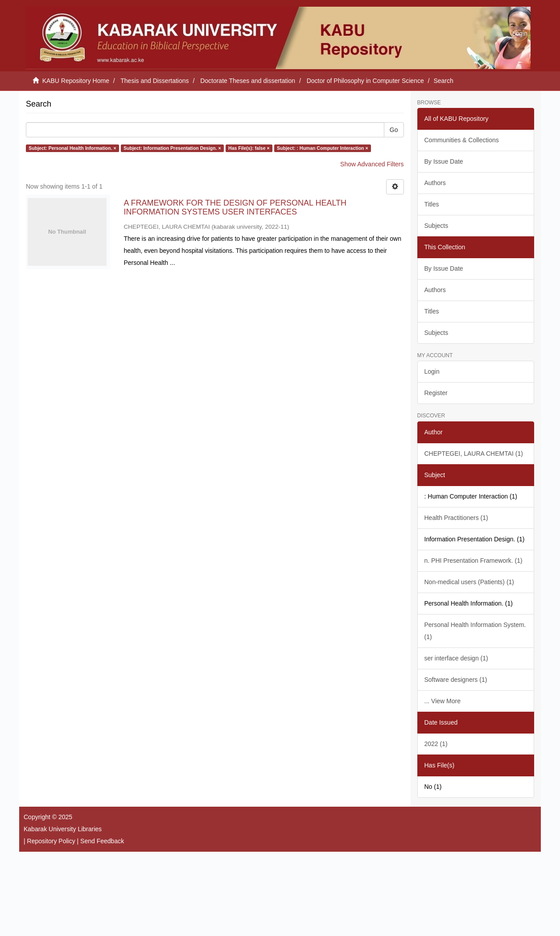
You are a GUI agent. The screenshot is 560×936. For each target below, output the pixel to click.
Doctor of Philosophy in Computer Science (365, 81)
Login (432, 371)
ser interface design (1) (456, 658)
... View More (443, 701)
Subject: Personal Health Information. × (72, 148)
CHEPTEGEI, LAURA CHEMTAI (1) (474, 454)
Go (394, 130)
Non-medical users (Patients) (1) (469, 582)
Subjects (436, 226)
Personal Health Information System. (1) (475, 631)
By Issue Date (444, 161)
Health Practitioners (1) (456, 518)
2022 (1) (436, 744)
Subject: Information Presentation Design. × (172, 148)
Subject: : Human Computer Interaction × (322, 148)
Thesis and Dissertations (154, 81)
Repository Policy (51, 841)
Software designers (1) (456, 680)
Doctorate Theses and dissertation (248, 81)
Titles (432, 204)
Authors (435, 183)
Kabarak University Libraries (63, 829)
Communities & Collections (462, 140)
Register (436, 393)
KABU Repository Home (76, 81)
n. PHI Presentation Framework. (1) (474, 561)
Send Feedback (102, 841)
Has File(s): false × (249, 148)
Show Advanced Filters (372, 164)
